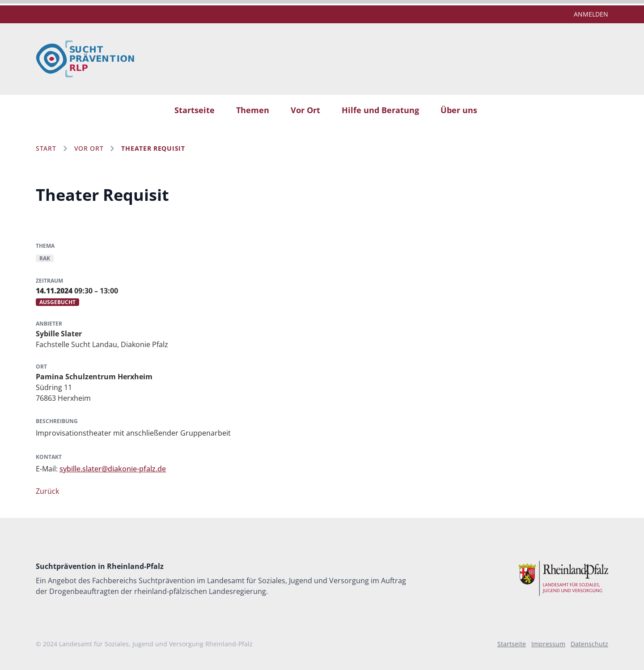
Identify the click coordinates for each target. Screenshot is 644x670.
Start (46, 148)
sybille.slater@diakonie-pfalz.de (113, 469)
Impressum (548, 644)
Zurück (47, 491)
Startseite (195, 110)
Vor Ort (305, 110)
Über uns (459, 110)
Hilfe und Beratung (380, 110)
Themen (253, 110)
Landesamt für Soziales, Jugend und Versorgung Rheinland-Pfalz (156, 644)
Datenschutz (589, 644)
